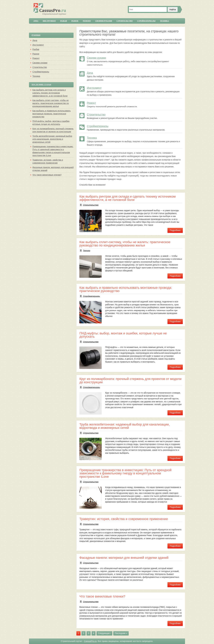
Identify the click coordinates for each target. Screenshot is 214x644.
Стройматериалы (146, 21)
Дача (36, 21)
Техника (164, 21)
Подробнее (175, 230)
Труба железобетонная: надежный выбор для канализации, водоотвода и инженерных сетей (125, 426)
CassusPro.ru (90, 641)
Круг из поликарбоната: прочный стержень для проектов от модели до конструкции (130, 380)
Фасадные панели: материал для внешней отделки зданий (124, 558)
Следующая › (104, 633)
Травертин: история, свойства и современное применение (124, 519)
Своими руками (104, 21)
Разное (75, 21)
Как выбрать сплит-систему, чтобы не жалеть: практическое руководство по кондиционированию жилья (125, 244)
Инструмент (49, 21)
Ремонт (87, 21)
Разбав (64, 21)
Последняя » (121, 633)
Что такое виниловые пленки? (102, 596)
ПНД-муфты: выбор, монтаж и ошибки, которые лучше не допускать (123, 335)
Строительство (125, 21)
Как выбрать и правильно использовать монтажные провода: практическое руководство (126, 289)
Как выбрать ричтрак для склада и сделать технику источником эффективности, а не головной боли (128, 198)
